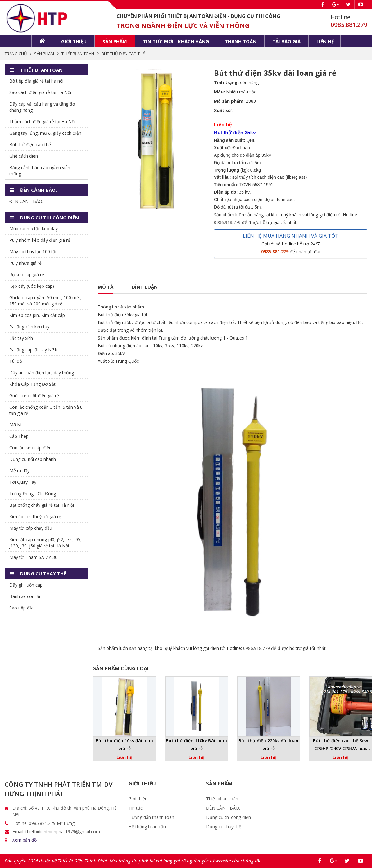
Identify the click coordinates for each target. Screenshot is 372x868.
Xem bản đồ (25, 840)
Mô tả (106, 287)
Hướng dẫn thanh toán (151, 817)
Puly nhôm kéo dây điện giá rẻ (40, 240)
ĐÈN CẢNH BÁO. (26, 201)
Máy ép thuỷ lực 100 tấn (34, 252)
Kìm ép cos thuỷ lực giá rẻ (35, 517)
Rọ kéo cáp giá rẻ (27, 274)
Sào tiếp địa (21, 608)
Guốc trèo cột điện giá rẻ (34, 396)
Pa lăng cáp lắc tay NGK (33, 350)
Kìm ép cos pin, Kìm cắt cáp (37, 315)
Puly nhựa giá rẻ (25, 263)
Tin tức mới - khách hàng (176, 41)
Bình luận (145, 287)
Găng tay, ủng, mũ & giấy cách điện (45, 133)
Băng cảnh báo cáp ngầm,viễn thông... (40, 171)
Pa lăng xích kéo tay (29, 327)
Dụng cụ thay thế (224, 827)
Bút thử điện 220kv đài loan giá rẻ (268, 744)
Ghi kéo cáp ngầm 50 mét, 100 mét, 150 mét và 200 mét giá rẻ (45, 301)
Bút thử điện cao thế (30, 144)
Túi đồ (16, 361)
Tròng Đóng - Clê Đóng (33, 494)
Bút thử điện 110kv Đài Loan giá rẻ (196, 744)
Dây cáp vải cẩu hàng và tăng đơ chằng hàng (42, 107)
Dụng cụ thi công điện (229, 817)
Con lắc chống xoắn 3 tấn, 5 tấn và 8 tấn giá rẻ (46, 410)
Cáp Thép (19, 436)
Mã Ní (15, 425)
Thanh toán (241, 41)
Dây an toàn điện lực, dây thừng (42, 373)
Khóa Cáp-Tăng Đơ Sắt (32, 384)
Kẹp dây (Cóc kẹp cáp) (32, 286)
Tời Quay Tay (23, 482)
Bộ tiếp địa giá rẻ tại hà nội (36, 81)
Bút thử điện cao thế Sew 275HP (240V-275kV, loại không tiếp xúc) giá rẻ (340, 745)
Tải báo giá (286, 41)
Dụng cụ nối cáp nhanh (33, 459)
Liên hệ (325, 41)
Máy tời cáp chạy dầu (31, 528)
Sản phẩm (115, 41)
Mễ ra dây (19, 471)
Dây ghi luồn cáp (26, 585)
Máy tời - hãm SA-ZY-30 (33, 557)
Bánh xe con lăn (25, 596)
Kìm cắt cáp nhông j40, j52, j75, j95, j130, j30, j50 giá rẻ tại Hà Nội (45, 543)
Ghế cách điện (24, 156)
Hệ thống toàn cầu (147, 827)
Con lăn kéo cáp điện (30, 448)
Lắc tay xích (21, 338)
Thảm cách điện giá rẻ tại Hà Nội (42, 121)
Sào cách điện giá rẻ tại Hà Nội (40, 92)
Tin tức (136, 808)
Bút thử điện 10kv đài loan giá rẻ (124, 744)
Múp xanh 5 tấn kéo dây (34, 229)
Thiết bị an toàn (222, 799)
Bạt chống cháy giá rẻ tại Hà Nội (42, 505)
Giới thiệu (74, 41)
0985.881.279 (349, 25)
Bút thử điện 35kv (116, 315)
